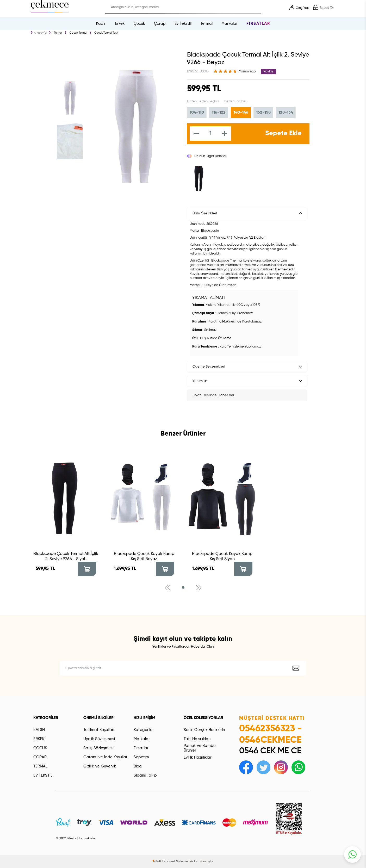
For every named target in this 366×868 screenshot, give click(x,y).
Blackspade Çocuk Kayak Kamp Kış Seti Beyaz (144, 556)
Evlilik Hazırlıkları (198, 757)
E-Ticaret (169, 861)
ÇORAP (40, 757)
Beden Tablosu (236, 101)
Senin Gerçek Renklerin (204, 730)
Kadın (101, 24)
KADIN (39, 730)
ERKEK (39, 739)
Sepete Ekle (283, 134)
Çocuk (139, 24)
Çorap (160, 24)
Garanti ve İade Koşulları (106, 757)
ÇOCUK (40, 748)
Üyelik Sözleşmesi (99, 739)
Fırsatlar (258, 24)
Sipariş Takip (145, 775)
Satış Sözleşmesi (98, 748)
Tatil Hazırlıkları (197, 739)
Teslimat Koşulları (99, 730)
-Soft (157, 861)
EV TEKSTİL (43, 775)
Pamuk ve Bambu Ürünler (200, 748)
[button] (183, 587)
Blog (138, 766)
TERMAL (40, 766)
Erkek (120, 24)
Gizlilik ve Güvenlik (100, 766)
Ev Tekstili (183, 24)
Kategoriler (144, 730)
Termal (206, 24)
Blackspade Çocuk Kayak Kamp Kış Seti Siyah (222, 556)
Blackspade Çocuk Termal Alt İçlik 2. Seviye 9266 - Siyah (66, 556)
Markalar (229, 24)
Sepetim (141, 757)
